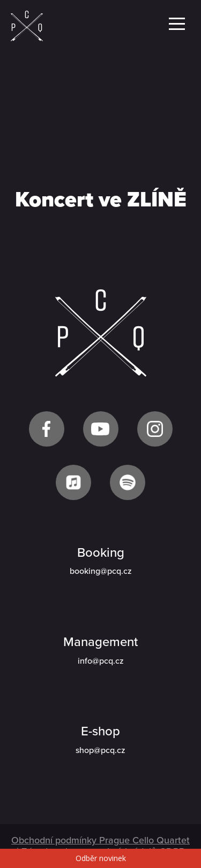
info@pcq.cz (101, 661)
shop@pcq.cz (100, 750)
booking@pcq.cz (101, 571)
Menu (177, 24)
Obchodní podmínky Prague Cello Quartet (100, 840)
